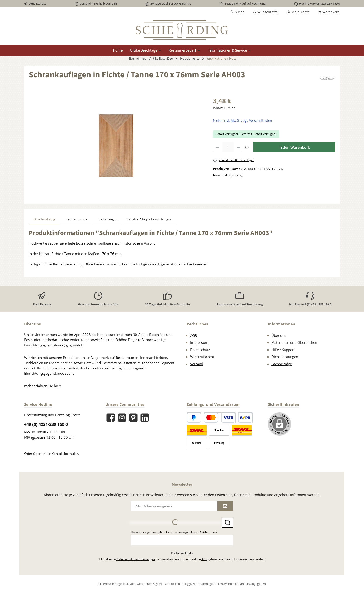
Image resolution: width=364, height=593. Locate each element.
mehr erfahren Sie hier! (43, 386)
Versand (197, 364)
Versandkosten (169, 584)
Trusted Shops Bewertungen (150, 219)
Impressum (199, 342)
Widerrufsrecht (202, 357)
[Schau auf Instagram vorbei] (122, 418)
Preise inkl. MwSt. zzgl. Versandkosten (242, 121)
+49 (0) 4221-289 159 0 (46, 424)
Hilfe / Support (283, 350)
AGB (194, 335)
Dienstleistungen (285, 357)
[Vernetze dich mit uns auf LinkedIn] (145, 418)
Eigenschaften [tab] (76, 219)
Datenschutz (200, 350)
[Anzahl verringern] (218, 147)
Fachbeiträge (282, 364)
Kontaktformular (65, 454)
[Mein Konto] (298, 12)
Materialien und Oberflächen (294, 342)
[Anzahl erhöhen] (238, 147)
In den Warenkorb (294, 147)
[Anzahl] (228, 147)
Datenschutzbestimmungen (136, 559)
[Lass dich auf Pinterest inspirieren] (133, 418)
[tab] (44, 219)
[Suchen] (237, 12)
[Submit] (225, 506)
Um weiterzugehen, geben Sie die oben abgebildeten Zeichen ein (174, 532)
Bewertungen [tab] (107, 219)
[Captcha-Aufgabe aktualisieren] (227, 523)
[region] (116, 146)
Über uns (279, 335)
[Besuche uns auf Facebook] (111, 418)
